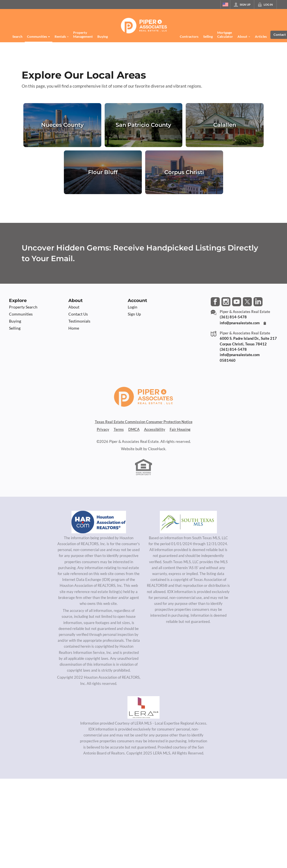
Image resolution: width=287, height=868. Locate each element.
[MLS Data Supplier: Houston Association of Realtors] (99, 522)
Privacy (103, 429)
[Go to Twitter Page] (247, 302)
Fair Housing (180, 429)
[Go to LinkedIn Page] (258, 302)
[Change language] (225, 5)
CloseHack (157, 449)
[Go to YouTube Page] (237, 302)
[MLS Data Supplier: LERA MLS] (143, 707)
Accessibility (155, 429)
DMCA (134, 429)
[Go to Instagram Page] (226, 302)
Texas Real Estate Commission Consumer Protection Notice (144, 422)
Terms (119, 429)
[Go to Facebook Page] (215, 302)
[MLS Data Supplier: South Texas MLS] (188, 522)
